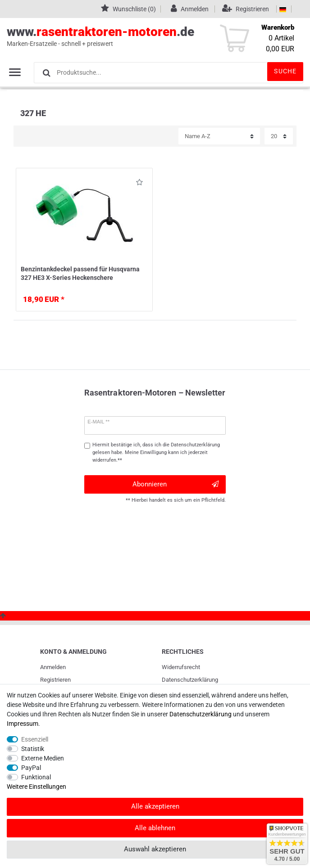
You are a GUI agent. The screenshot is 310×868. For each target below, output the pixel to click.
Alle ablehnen (155, 828)
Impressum (23, 724)
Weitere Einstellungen (36, 787)
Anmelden (53, 667)
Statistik (33, 749)
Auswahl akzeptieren (155, 849)
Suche (285, 71)
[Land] (283, 9)
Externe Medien (43, 758)
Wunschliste (139, 184)
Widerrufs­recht (181, 667)
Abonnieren (176, 484)
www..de (145, 36)
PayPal (31, 768)
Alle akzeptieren (155, 806)
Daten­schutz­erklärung (190, 680)
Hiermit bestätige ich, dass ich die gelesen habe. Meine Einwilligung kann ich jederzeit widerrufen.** (156, 452)
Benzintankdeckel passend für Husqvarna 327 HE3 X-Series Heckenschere (80, 273)
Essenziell (35, 739)
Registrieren (55, 680)
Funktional (36, 777)
